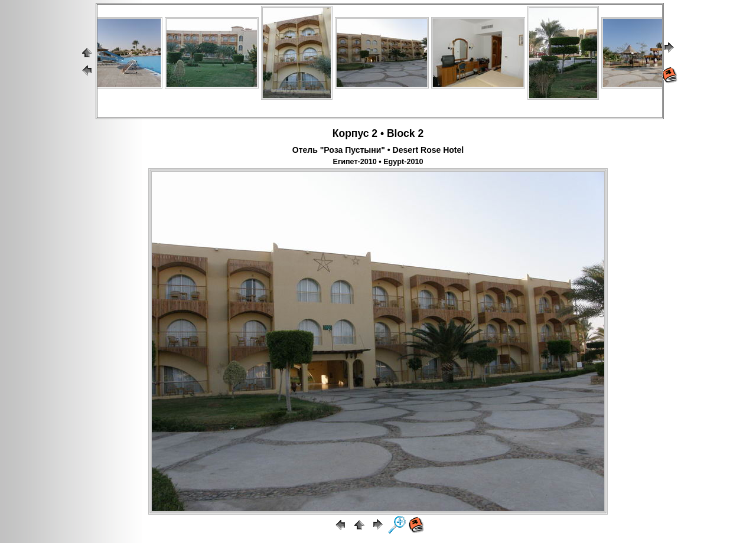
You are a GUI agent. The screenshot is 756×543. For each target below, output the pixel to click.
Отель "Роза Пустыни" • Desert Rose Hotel (378, 150)
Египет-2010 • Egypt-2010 (378, 162)
